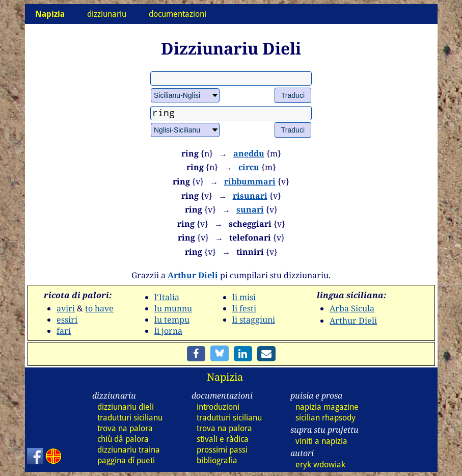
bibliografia (217, 460)
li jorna (168, 331)
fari (64, 331)
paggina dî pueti (126, 460)
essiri (67, 320)
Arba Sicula (352, 308)
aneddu (249, 153)
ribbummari (250, 181)
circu (249, 167)
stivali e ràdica (223, 439)
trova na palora (125, 428)
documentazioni (178, 14)
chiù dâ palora (123, 439)
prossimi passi (222, 450)
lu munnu (173, 308)
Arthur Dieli (193, 275)
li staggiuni (254, 320)
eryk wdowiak (320, 465)
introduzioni (218, 407)
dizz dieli (126, 407)
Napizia (225, 377)
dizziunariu (107, 14)
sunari (250, 209)
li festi (244, 308)
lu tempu (172, 320)
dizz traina (129, 450)
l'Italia (167, 297)
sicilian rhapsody (325, 418)
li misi (244, 297)
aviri (66, 308)
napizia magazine (327, 407)
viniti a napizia (321, 441)
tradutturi (130, 418)
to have (99, 308)
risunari (250, 196)
